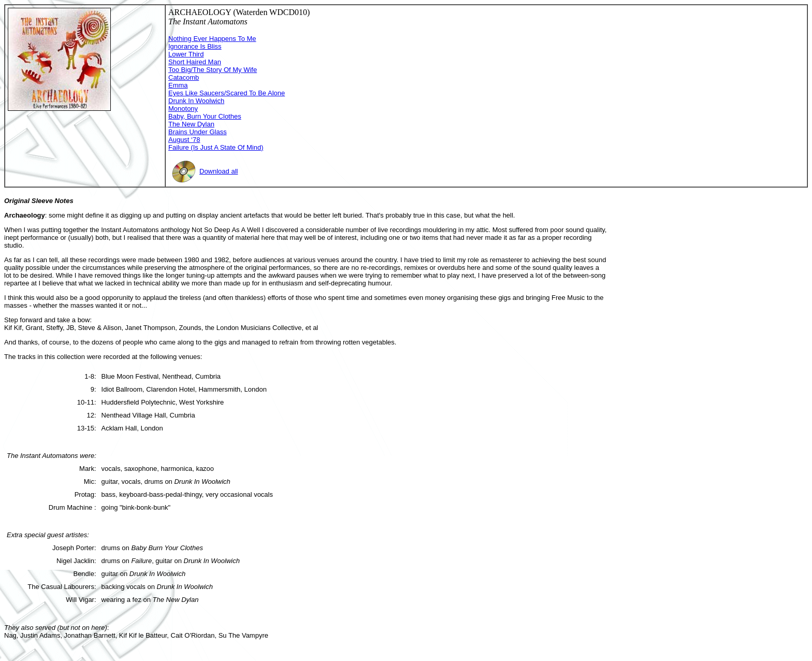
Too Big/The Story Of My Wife (213, 70)
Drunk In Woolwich (196, 101)
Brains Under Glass (198, 132)
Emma (178, 85)
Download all (204, 171)
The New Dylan (191, 124)
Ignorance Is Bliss (195, 46)
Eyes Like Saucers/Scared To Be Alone (227, 93)
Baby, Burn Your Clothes (205, 116)
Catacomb (184, 77)
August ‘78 (184, 140)
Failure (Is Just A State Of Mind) (216, 147)
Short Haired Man (195, 62)
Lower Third (186, 54)
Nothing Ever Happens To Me (212, 39)
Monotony (183, 109)
